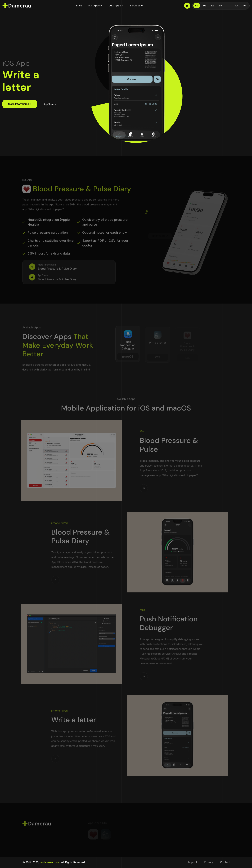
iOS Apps (94, 6)
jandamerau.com (50, 862)
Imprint (193, 862)
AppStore (50, 104)
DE (205, 6)
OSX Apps (115, 6)
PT (245, 6)
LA (237, 6)
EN (197, 6)
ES (213, 6)
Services (135, 6)
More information (20, 104)
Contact (225, 862)
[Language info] (187, 6)
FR (221, 6)
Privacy (209, 862)
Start (79, 6)
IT (229, 6)
